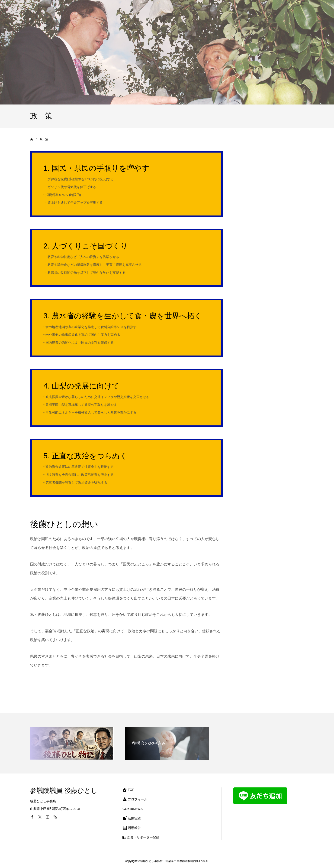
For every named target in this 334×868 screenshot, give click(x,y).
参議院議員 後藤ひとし (64, 791)
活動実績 (132, 818)
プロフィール (135, 799)
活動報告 (132, 828)
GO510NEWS (133, 809)
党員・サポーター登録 (141, 837)
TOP (128, 790)
